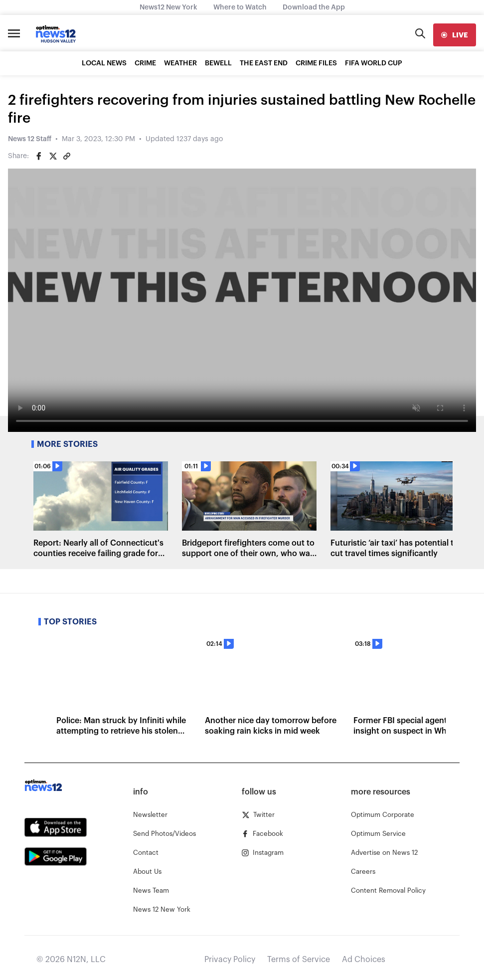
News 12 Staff (30, 139)
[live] (455, 35)
